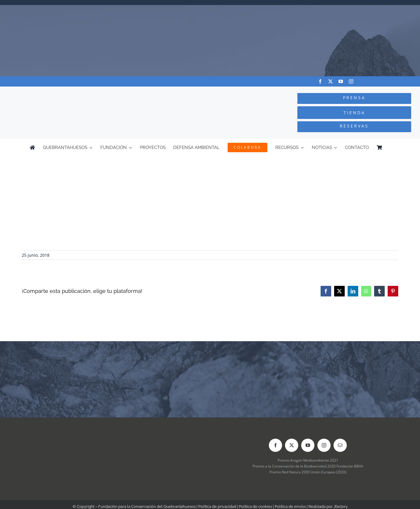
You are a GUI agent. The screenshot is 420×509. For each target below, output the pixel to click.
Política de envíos (290, 506)
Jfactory (341, 506)
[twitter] (330, 81)
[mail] (340, 445)
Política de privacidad (217, 506)
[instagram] (351, 81)
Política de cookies (255, 506)
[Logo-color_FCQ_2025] (79, 92)
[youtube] (341, 81)
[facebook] (320, 81)
